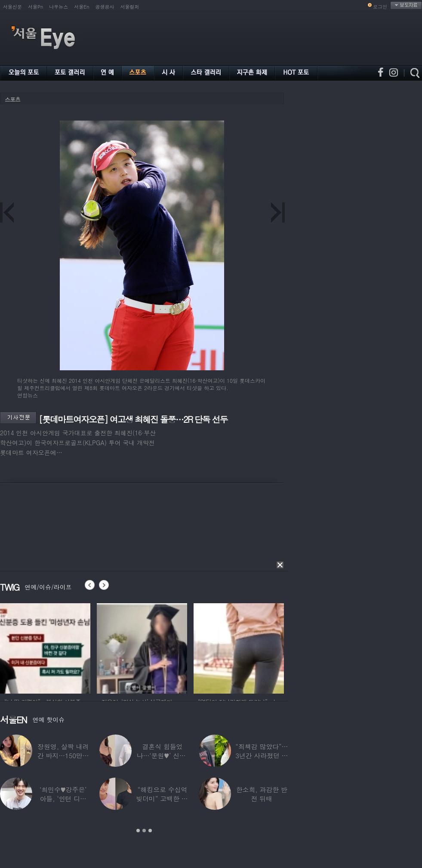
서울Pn (35, 7)
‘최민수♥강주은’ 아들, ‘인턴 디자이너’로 (63, 798)
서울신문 (12, 7)
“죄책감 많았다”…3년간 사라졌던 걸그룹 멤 (262, 755)
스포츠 (12, 99)
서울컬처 (130, 7)
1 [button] (138, 831)
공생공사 (105, 7)
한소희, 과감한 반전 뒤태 (262, 794)
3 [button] (150, 831)
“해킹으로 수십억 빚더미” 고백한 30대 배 (162, 798)
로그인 (380, 7)
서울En (82, 7)
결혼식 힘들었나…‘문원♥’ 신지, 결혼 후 (163, 755)
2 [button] (144, 831)
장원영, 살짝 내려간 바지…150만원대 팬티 (63, 755)
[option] (45, 647)
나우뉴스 (59, 7)
